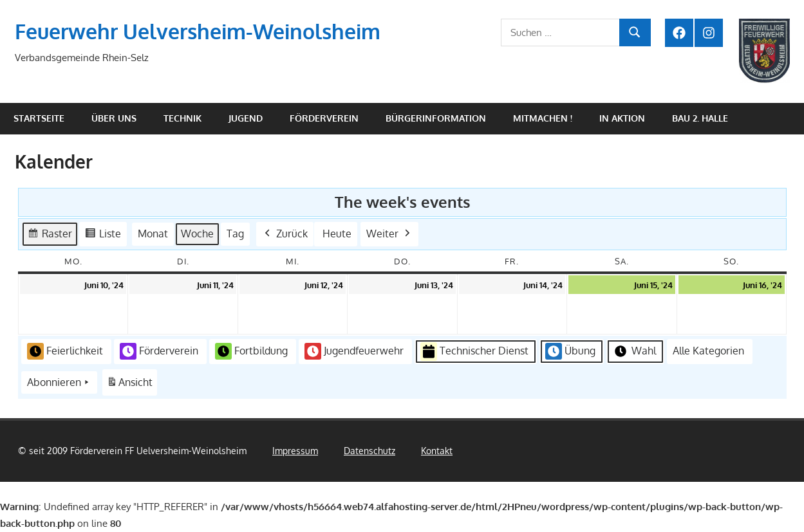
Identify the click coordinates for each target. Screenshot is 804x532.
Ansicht (132, 385)
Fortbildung (251, 351)
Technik (182, 118)
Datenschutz (369, 451)
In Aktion (622, 118)
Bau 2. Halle (700, 118)
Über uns (114, 118)
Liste (103, 236)
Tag (235, 234)
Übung (570, 351)
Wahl (634, 351)
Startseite (39, 118)
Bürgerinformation (436, 118)
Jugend (246, 118)
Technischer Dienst (474, 352)
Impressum (295, 451)
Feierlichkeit (65, 351)
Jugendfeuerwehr (354, 351)
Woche (197, 234)
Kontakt (437, 451)
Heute (337, 234)
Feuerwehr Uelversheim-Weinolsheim (198, 31)
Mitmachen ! (543, 118)
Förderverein (324, 118)
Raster (50, 236)
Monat (153, 234)
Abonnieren (59, 383)
